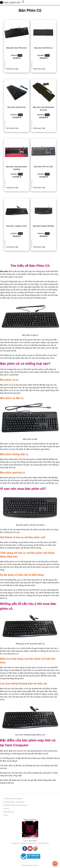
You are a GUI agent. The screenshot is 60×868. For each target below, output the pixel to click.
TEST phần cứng (9, 812)
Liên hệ (6, 809)
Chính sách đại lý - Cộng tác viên (14, 802)
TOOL (6, 815)
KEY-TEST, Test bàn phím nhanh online (16, 805)
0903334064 (33, 841)
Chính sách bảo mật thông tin (13, 799)
